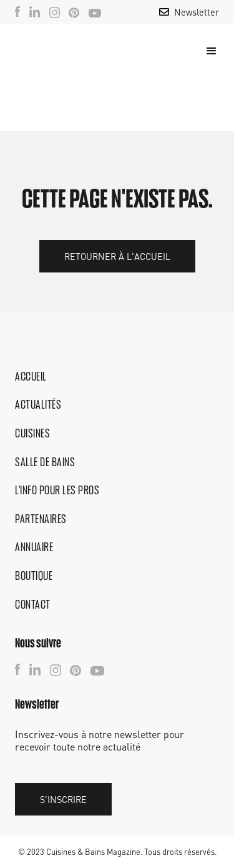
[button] (206, 51)
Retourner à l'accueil (117, 256)
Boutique (34, 576)
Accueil (31, 376)
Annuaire (34, 547)
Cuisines (32, 433)
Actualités (38, 404)
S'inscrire (63, 799)
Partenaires (41, 519)
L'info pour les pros (57, 490)
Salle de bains (45, 462)
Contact (33, 604)
